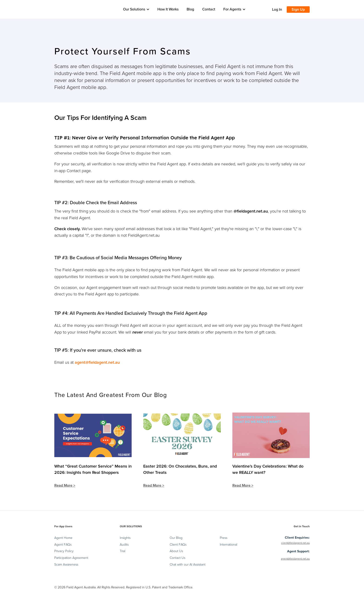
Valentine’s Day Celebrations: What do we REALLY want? (268, 469)
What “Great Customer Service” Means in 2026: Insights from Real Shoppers (93, 469)
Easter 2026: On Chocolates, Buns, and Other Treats (180, 469)
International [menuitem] (229, 545)
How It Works (168, 9)
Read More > (65, 486)
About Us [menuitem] (176, 552)
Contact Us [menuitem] (177, 559)
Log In (277, 10)
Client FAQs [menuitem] (178, 545)
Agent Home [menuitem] (63, 538)
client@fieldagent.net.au (295, 544)
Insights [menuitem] (125, 538)
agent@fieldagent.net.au (97, 362)
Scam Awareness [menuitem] (66, 565)
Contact (209, 9)
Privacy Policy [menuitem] (64, 552)
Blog (190, 9)
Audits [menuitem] (124, 545)
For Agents (234, 9)
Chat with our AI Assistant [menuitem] (188, 565)
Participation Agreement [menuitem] (71, 559)
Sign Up (298, 10)
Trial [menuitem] (123, 552)
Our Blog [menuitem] (176, 538)
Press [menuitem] (224, 538)
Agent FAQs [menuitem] (63, 545)
